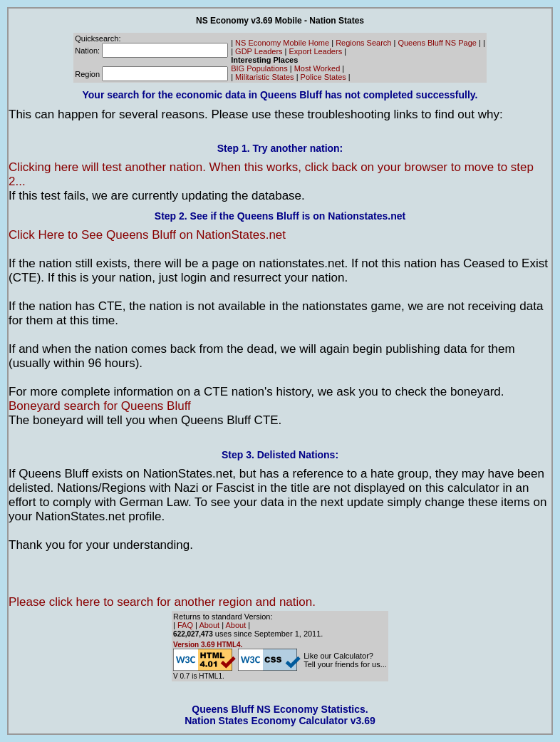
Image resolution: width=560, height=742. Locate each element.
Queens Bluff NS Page (437, 43)
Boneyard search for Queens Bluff (100, 406)
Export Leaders (316, 51)
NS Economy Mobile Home (282, 43)
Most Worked (317, 68)
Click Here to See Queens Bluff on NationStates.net (147, 235)
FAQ (185, 625)
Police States (323, 77)
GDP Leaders (259, 51)
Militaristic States (265, 77)
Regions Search (363, 43)
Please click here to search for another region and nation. (162, 602)
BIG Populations (259, 68)
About (209, 625)
